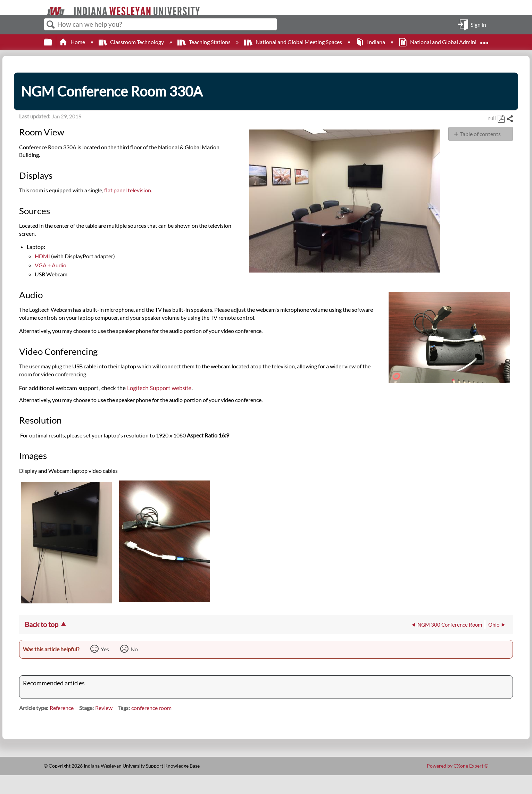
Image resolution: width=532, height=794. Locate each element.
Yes (105, 649)
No (134, 649)
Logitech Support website (159, 388)
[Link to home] (44, 7)
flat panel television (128, 190)
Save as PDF (501, 119)
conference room (151, 708)
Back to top (41, 624)
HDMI (42, 256)
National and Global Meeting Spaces (294, 42)
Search (51, 25)
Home (73, 42)
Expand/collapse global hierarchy (52, 42)
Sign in (478, 24)
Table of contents (480, 134)
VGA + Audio (51, 265)
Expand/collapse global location (484, 40)
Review (104, 708)
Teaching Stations (205, 42)
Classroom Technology (132, 42)
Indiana (371, 42)
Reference (62, 708)
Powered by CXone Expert (458, 766)
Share (509, 119)
